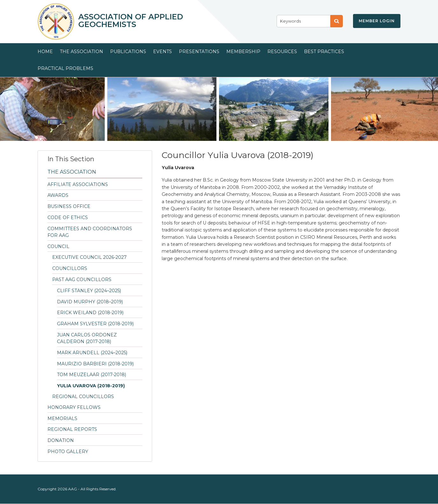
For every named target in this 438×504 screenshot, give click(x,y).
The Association (81, 52)
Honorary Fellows (74, 407)
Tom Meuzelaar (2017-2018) (92, 375)
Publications (128, 52)
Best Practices (324, 52)
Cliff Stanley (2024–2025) (89, 291)
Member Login (377, 21)
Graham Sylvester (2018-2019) (95, 324)
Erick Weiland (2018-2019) (90, 313)
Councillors (70, 268)
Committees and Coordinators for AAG (90, 232)
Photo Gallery (68, 452)
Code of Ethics (68, 217)
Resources (282, 52)
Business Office (69, 206)
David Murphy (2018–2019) (90, 302)
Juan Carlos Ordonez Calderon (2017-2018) (87, 338)
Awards (58, 195)
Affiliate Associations (78, 184)
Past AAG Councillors (82, 280)
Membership (243, 52)
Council (58, 246)
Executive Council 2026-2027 (89, 257)
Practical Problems (65, 68)
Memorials (62, 418)
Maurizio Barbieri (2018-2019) (95, 364)
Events (162, 52)
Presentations (199, 52)
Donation (61, 440)
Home (45, 52)
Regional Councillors (83, 397)
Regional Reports (72, 429)
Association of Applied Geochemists (131, 21)
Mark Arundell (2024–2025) (92, 353)
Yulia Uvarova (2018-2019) (91, 386)
